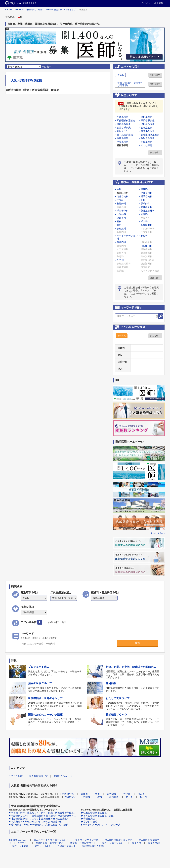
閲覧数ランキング (63, 776)
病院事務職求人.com (93, 846)
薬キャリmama (20, 846)
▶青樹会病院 (88, 819)
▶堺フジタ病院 (89, 822)
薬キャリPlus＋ (43, 846)
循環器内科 (146, 196)
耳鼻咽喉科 (146, 225)
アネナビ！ (23, 843)
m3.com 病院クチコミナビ (119, 840)
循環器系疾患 (124, 124)
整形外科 (121, 203)
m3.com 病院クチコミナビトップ (61, 10)
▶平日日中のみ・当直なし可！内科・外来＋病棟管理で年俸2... (42, 813)
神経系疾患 (123, 117)
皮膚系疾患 (146, 128)
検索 (137, 643)
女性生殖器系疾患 (150, 135)
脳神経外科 (146, 207)
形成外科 (145, 203)
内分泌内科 (146, 246)
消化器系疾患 (148, 124)
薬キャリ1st (154, 843)
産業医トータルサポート (83, 843)
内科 (119, 189)
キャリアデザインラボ (87, 840)
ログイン (146, 3)
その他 (120, 260)
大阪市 (84, 794)
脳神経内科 (123, 193)
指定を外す (155, 75)
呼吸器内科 (146, 193)
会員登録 (159, 3)
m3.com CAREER (18, 840)
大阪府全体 (68, 794)
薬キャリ (137, 843)
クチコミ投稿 (16, 776)
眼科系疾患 (146, 117)
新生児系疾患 (148, 138)
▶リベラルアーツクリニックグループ (101, 825)
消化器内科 (123, 196)
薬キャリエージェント (114, 843)
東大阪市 (112, 794)
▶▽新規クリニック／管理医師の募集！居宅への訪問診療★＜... (42, 816)
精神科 (144, 189)
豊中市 (127, 794)
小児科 (120, 200)
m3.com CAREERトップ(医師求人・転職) (24, 10)
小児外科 (121, 214)
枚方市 (141, 794)
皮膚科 (144, 214)
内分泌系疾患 (148, 131)
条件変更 (122, 336)
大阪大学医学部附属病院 (26, 80)
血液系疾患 (123, 138)
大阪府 (121, 75)
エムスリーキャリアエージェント (51, 840)
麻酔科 (144, 236)
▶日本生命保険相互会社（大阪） (98, 816)
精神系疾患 (123, 145)
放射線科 (121, 229)
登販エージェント (67, 846)
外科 (143, 200)
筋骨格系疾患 (124, 128)
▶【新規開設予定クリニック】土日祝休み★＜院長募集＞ (39, 819)
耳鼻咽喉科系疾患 (126, 120)
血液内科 (121, 242)
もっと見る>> (158, 533)
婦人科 (144, 221)
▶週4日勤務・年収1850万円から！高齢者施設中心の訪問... (40, 825)
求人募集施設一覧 (38, 776)
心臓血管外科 (148, 211)
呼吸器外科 (123, 211)
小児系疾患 (123, 142)
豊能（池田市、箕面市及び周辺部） (130, 84)
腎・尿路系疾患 (125, 135)
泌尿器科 (121, 218)
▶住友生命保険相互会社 (94, 813)
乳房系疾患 (123, 131)
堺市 (97, 794)
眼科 (119, 225)
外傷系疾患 (146, 142)
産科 (119, 221)
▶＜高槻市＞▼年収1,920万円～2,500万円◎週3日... (36, 822)
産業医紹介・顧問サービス (50, 843)
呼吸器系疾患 (148, 120)
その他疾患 (146, 145)
